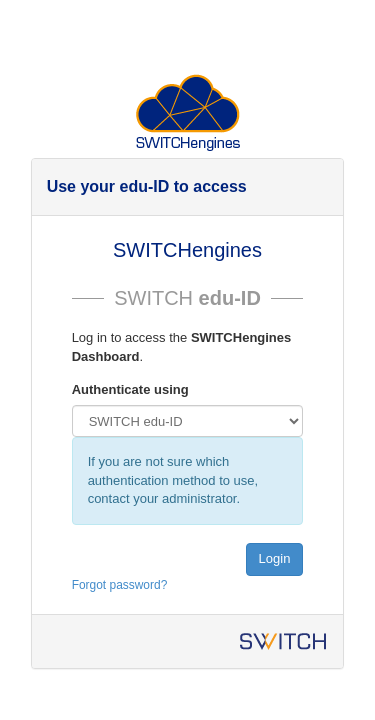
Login (275, 558)
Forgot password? (120, 585)
